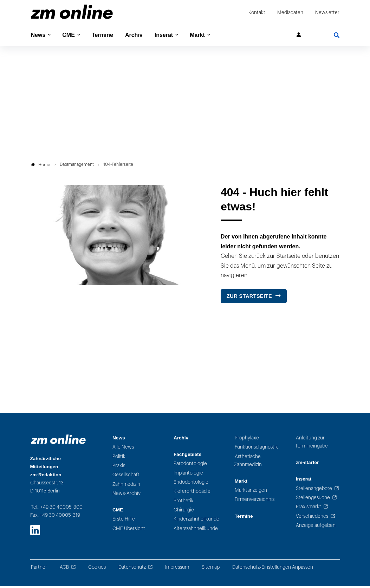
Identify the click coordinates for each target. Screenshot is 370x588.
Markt (207, 35)
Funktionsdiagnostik (256, 449)
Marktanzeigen (251, 492)
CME (71, 35)
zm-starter (307, 465)
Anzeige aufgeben (316, 527)
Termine (107, 35)
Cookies (97, 569)
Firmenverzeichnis (255, 501)
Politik (119, 458)
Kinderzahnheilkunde (196, 521)
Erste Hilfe (124, 521)
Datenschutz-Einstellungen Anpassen (273, 569)
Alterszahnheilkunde (196, 530)
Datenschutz (132, 569)
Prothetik (184, 502)
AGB (64, 569)
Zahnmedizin (126, 486)
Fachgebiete (187, 456)
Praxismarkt (309, 509)
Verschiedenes (312, 518)
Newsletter (327, 12)
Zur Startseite (249, 298)
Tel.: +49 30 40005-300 (57, 509)
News (39, 35)
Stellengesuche (313, 499)
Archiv (140, 35)
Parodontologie (190, 466)
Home (41, 166)
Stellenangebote (314, 490)
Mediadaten (290, 12)
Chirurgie (184, 512)
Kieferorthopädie (192, 493)
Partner (39, 569)
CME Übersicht (129, 530)
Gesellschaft (126, 477)
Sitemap (211, 569)
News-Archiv (126, 495)
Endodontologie (191, 484)
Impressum (177, 569)
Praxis (119, 467)
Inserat (172, 35)
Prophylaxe (247, 440)
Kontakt (257, 12)
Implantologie (188, 475)
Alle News (123, 449)
